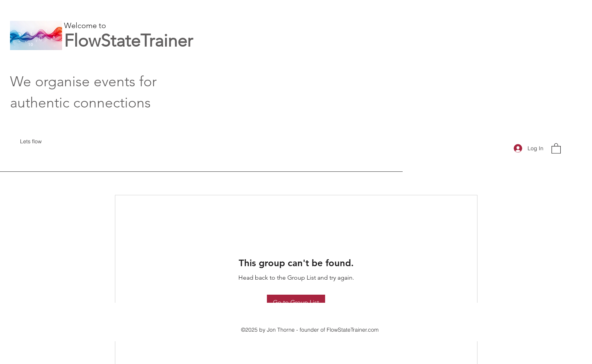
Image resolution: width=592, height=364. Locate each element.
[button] (556, 148)
